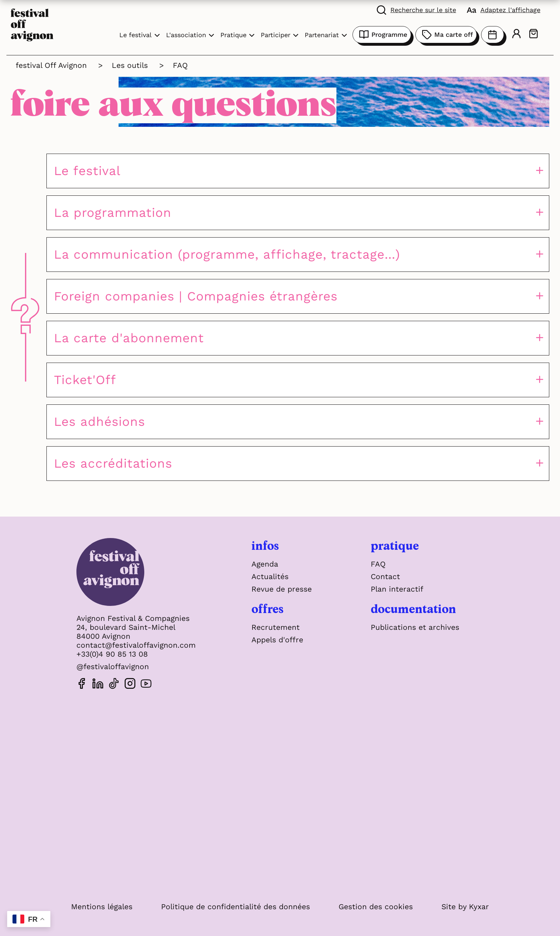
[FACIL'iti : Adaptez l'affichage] (504, 10)
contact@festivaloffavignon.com (136, 645)
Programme (382, 35)
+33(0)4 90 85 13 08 (112, 654)
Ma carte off (446, 35)
